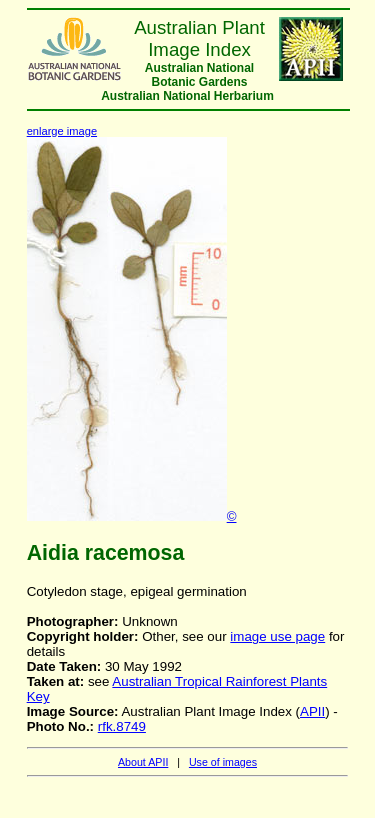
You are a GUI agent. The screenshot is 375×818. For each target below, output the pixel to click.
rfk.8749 (122, 726)
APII (312, 711)
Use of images (223, 762)
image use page (277, 636)
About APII (143, 762)
